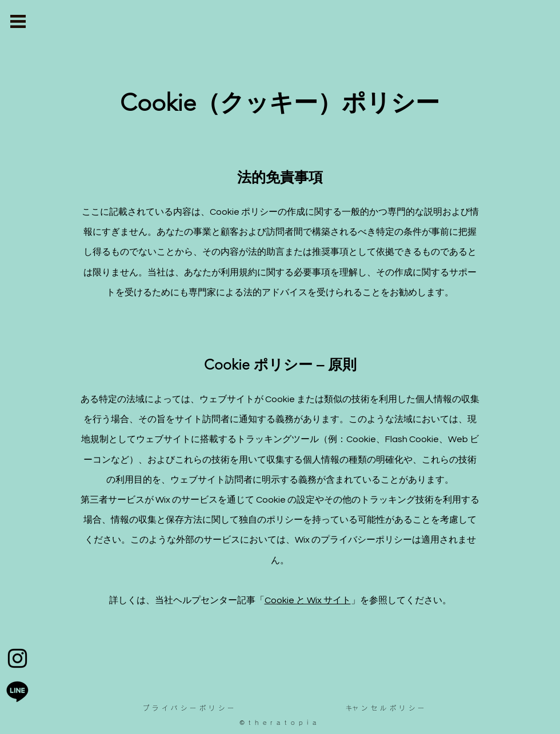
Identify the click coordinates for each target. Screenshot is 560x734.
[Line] (17, 691)
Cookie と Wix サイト (308, 600)
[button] (18, 21)
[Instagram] (17, 658)
